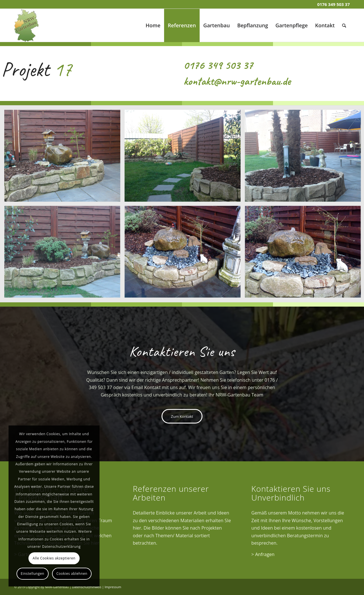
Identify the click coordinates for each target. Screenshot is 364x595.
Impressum (113, 587)
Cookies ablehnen (72, 574)
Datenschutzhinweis (87, 587)
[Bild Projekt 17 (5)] (185, 254)
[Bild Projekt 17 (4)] (64, 254)
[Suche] (344, 25)
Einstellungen (33, 574)
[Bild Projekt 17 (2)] (185, 158)
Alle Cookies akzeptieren (54, 558)
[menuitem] (153, 25)
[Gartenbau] (26, 25)
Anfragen (265, 554)
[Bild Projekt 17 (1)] (64, 158)
